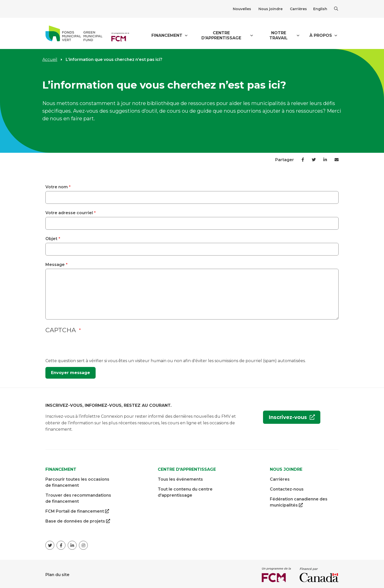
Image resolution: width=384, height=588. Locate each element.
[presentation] (84, 348)
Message (55, 265)
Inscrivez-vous (286, 417)
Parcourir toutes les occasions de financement (77, 481)
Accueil (50, 60)
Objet (51, 239)
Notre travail (278, 35)
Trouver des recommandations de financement (78, 497)
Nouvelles (242, 9)
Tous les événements (180, 477)
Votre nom (57, 187)
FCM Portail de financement (77, 510)
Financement (167, 35)
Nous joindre (270, 9)
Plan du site (57, 573)
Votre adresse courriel (69, 213)
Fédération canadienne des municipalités (299, 501)
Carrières (298, 9)
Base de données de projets (78, 519)
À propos (321, 35)
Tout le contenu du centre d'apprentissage (185, 490)
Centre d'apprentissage (221, 35)
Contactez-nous (287, 487)
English (320, 9)
